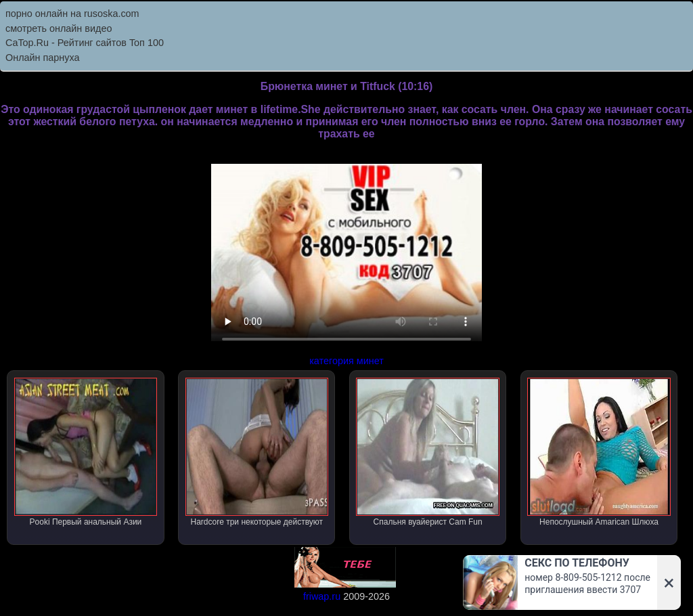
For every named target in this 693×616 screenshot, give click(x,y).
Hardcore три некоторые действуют (257, 452)
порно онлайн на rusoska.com (72, 14)
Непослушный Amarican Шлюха (599, 452)
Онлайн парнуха (43, 58)
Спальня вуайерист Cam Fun (427, 452)
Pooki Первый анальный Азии (86, 452)
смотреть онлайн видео (59, 28)
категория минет (346, 361)
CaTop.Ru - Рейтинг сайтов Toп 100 (85, 43)
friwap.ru (322, 596)
